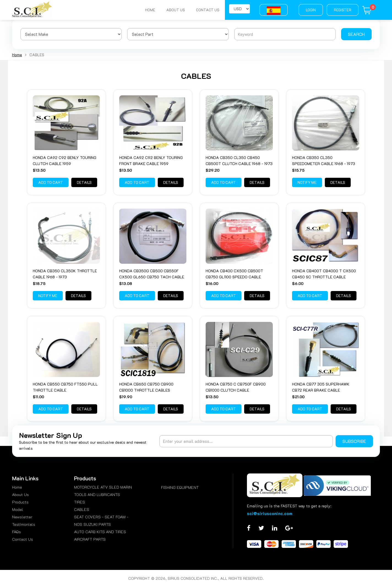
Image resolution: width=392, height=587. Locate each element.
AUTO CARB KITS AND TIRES (100, 532)
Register (343, 10)
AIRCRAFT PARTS (90, 539)
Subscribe (354, 441)
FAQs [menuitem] (17, 532)
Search (356, 34)
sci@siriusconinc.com (270, 513)
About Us (176, 10)
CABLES (82, 509)
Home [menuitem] (17, 487)
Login (311, 10)
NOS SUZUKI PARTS (92, 524)
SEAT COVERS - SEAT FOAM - (101, 517)
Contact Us (208, 10)
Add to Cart (51, 182)
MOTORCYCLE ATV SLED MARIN (103, 487)
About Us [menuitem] (21, 495)
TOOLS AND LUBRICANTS (97, 495)
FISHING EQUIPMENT (180, 487)
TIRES (80, 502)
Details (84, 182)
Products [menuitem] (20, 502)
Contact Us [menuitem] (23, 539)
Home (150, 10)
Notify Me (307, 182)
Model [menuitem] (18, 509)
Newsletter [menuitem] (22, 517)
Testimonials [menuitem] (24, 524)
